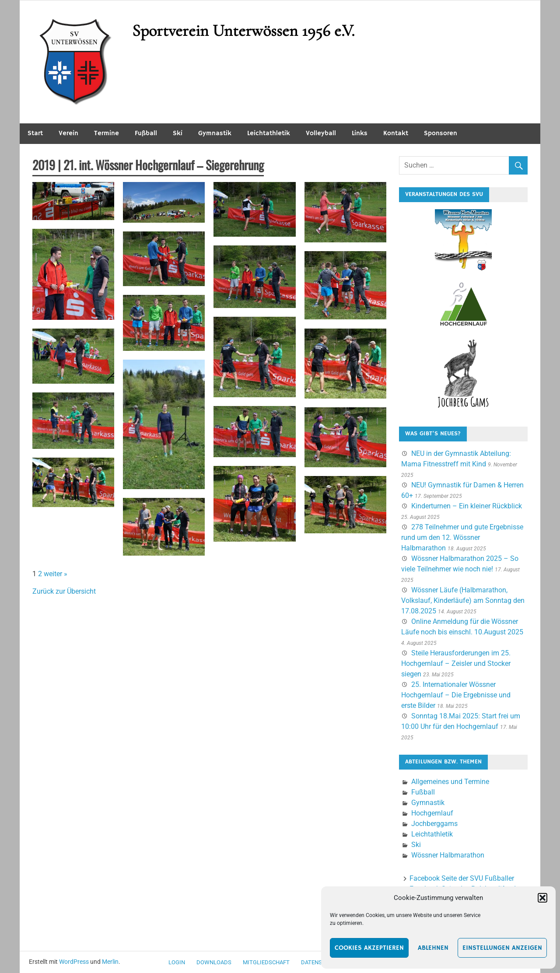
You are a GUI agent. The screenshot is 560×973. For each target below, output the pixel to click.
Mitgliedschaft (266, 962)
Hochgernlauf (432, 813)
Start (35, 133)
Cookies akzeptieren (369, 948)
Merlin (110, 962)
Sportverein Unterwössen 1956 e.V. (243, 31)
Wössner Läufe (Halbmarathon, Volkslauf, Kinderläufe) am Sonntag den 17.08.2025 (463, 600)
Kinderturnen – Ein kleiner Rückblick (467, 506)
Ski (178, 133)
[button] (542, 898)
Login (177, 962)
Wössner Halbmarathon (448, 855)
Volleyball (321, 133)
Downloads (214, 962)
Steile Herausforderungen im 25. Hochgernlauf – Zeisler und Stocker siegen (456, 663)
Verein (68, 133)
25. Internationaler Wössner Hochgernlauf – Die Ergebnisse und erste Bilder (456, 695)
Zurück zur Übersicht (64, 591)
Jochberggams (434, 824)
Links (360, 133)
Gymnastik (215, 133)
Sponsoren (441, 133)
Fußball (146, 133)
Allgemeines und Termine (450, 782)
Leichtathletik (269, 133)
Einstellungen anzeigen (502, 948)
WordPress (74, 962)
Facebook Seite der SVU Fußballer (462, 878)
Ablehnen (433, 948)
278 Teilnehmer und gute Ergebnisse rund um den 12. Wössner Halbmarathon (462, 537)
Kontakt (396, 133)
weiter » (56, 574)
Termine (107, 133)
